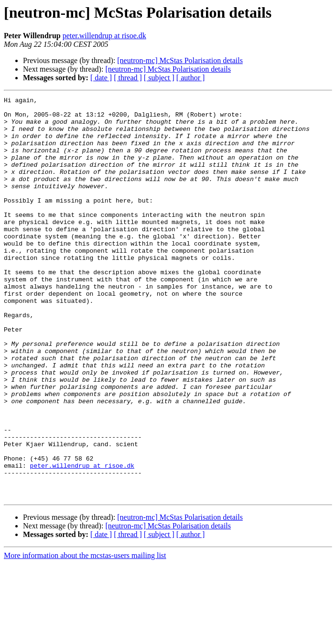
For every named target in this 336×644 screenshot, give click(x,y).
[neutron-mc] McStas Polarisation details (180, 60)
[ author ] (191, 78)
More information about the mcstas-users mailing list (85, 636)
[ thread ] (128, 78)
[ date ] (101, 78)
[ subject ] (159, 78)
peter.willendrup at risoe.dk (104, 36)
